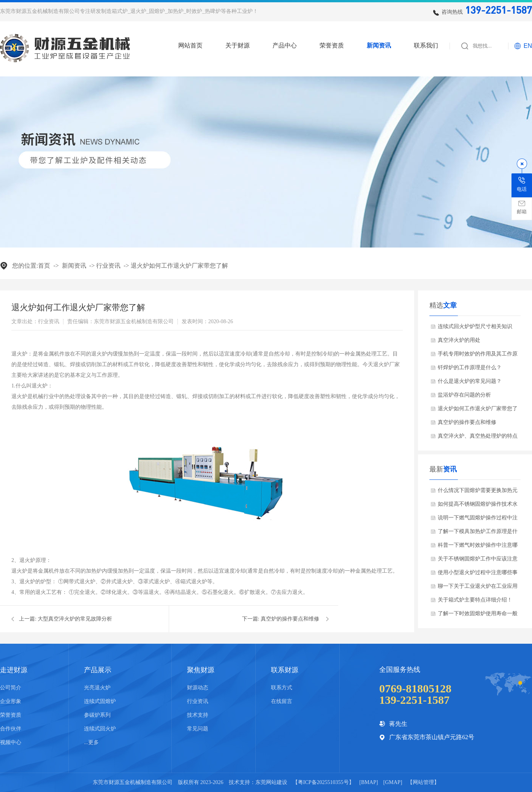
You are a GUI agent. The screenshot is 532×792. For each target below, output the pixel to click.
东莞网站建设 (271, 782)
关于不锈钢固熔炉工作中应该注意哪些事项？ (478, 561)
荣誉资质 (332, 46)
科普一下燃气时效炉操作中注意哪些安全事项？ (478, 547)
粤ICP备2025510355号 (323, 782)
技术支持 (198, 715)
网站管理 (423, 782)
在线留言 (282, 701)
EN (528, 46)
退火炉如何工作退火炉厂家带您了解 (179, 266)
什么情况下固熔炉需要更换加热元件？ (478, 492)
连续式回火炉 (100, 729)
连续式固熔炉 (100, 701)
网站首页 (190, 46)
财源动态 (198, 688)
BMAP (369, 782)
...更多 (91, 742)
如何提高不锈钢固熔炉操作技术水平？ (478, 506)
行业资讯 (108, 266)
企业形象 (11, 701)
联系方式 (282, 688)
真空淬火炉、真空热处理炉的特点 (478, 436)
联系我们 (426, 46)
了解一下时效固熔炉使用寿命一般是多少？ (478, 616)
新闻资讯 (379, 46)
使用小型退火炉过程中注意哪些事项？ (478, 575)
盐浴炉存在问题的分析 (464, 395)
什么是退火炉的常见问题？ (470, 381)
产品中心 (285, 46)
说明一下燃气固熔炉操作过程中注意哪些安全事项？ (478, 520)
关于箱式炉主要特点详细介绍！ (475, 600)
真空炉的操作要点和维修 (290, 619)
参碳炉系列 (97, 715)
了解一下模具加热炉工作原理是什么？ (478, 533)
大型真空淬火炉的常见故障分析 (75, 619)
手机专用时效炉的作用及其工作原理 (478, 356)
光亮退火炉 (97, 688)
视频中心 (11, 742)
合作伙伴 (11, 729)
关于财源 (237, 46)
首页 (44, 266)
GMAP (393, 782)
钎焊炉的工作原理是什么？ (470, 367)
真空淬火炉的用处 (459, 340)
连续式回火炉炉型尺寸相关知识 (475, 326)
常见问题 (198, 729)
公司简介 (11, 688)
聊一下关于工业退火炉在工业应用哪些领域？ (478, 588)
